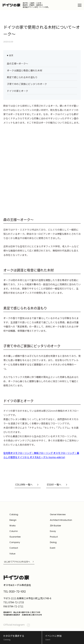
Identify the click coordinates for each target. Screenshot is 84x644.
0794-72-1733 (16, 576)
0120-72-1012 (17, 566)
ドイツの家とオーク (17, 91)
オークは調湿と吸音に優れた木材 (25, 70)
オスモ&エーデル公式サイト (68, 625)
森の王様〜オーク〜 (17, 63)
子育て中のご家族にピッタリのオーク (27, 84)
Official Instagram (17, 599)
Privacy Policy (9, 626)
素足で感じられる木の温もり (22, 77)
